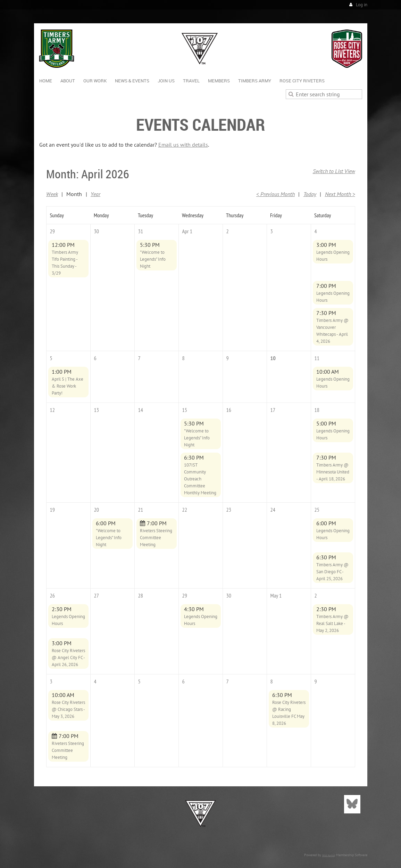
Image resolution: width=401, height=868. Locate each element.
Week (52, 194)
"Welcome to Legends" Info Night (153, 259)
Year (95, 194)
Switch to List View (334, 171)
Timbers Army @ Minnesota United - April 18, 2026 (333, 472)
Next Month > (340, 194)
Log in (362, 5)
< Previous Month (275, 194)
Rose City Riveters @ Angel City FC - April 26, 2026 (68, 658)
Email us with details (183, 145)
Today (310, 194)
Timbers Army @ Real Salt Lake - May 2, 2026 (332, 623)
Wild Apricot (329, 855)
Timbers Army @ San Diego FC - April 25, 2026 (332, 572)
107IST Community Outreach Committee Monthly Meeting (200, 479)
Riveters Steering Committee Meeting (156, 538)
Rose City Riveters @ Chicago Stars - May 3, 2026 (68, 709)
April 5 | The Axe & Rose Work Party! (68, 386)
